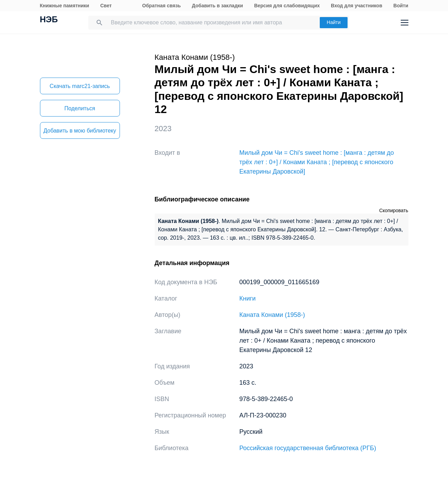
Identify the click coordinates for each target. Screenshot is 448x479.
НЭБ (49, 20)
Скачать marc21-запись (80, 86)
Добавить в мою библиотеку (80, 131)
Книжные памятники (65, 6)
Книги (248, 298)
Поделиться (80, 108)
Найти (334, 22)
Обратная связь (161, 6)
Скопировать (394, 210)
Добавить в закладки (217, 6)
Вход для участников (357, 6)
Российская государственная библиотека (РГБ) (308, 448)
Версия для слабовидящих (287, 6)
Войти (401, 6)
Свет (106, 6)
